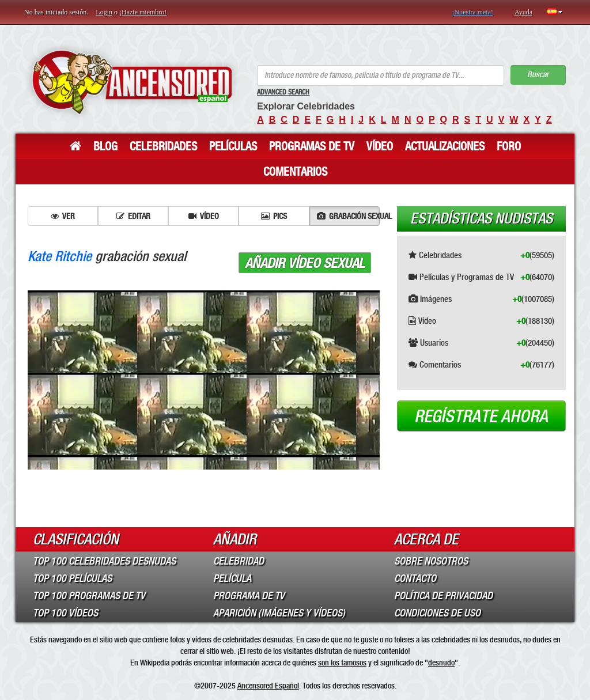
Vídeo (380, 146)
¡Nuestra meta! (472, 12)
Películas (233, 146)
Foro (509, 146)
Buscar (538, 75)
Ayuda (523, 12)
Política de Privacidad (443, 596)
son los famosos (342, 663)
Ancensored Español (268, 686)
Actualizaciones (445, 146)
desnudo (441, 663)
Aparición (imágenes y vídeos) (279, 613)
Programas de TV (312, 146)
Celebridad (239, 561)
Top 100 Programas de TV (89, 596)
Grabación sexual (348, 216)
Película (232, 578)
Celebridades (163, 146)
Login (104, 12)
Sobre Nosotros (431, 561)
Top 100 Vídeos (65, 613)
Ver (63, 216)
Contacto (415, 578)
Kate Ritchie (60, 256)
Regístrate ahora (481, 417)
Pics (274, 216)
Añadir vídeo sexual (305, 263)
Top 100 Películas (72, 578)
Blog (105, 146)
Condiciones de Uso (437, 613)
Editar (133, 216)
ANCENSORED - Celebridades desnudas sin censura (132, 82)
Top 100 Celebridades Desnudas (104, 561)
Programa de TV (249, 596)
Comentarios (295, 172)
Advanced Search (283, 92)
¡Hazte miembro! (143, 12)
